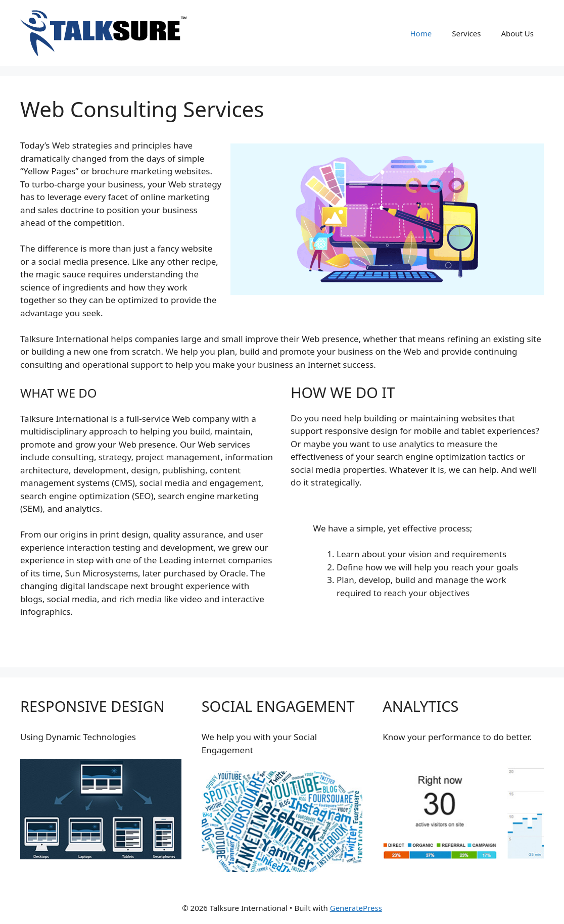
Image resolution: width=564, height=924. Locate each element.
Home (421, 33)
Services (466, 33)
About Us (517, 33)
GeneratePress (356, 908)
